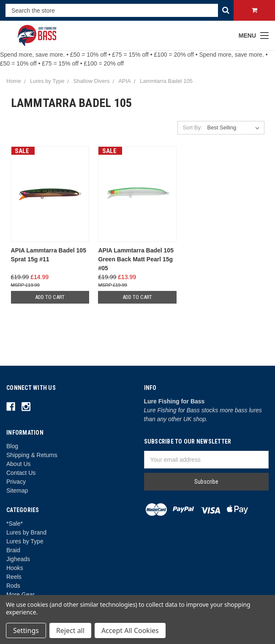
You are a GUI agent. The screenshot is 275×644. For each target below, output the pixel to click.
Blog (12, 446)
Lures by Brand (26, 532)
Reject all (70, 630)
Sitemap (17, 491)
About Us (19, 464)
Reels (14, 577)
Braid (13, 550)
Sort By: (192, 127)
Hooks (15, 568)
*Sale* (15, 523)
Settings (26, 630)
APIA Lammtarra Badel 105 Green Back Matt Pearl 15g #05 (136, 259)
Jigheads (18, 559)
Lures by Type (25, 541)
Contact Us (21, 473)
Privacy (16, 482)
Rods (13, 586)
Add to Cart (50, 297)
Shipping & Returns (32, 455)
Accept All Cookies (130, 630)
